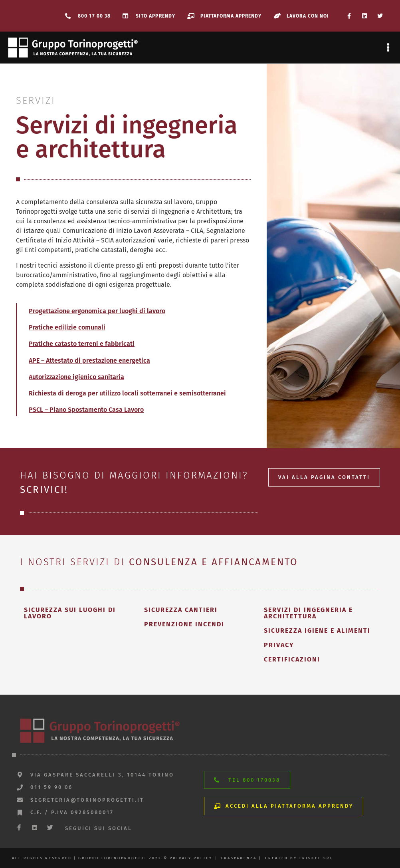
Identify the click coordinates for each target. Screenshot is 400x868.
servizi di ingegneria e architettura (308, 613)
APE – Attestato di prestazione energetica (89, 361)
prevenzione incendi (184, 624)
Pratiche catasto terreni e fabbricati (82, 344)
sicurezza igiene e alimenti (317, 631)
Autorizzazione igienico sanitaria (76, 377)
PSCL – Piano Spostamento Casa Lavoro (86, 410)
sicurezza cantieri (181, 610)
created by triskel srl (299, 858)
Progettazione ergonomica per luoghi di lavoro (97, 311)
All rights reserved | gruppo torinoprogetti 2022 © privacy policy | (114, 858)
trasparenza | (241, 858)
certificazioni (292, 659)
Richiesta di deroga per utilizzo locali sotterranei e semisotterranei (127, 393)
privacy (279, 645)
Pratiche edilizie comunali (67, 327)
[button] (388, 48)
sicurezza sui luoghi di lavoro (70, 613)
